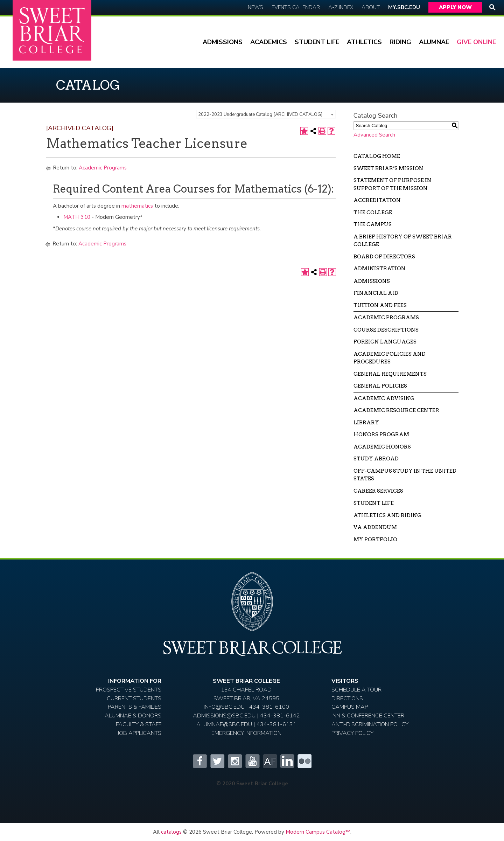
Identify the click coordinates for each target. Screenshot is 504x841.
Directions (347, 698)
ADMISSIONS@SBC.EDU (224, 715)
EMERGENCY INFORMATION (246, 733)
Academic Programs (103, 168)
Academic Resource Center (396, 410)
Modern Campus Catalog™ (318, 832)
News (255, 7)
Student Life (317, 42)
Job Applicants (139, 733)
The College (373, 213)
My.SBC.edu (404, 7)
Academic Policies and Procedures (390, 358)
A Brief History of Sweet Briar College (403, 241)
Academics (269, 42)
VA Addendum (375, 527)
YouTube (252, 761)
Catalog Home (377, 156)
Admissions (223, 42)
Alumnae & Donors (133, 715)
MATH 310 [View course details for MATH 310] (77, 217)
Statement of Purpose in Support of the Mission (393, 184)
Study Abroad (376, 459)
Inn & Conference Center (368, 715)
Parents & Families (135, 707)
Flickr (304, 761)
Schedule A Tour (356, 690)
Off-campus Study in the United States (405, 475)
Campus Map (350, 707)
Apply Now (455, 7)
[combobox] (266, 114)
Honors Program (381, 435)
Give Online (476, 42)
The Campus (373, 224)
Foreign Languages (385, 342)
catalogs (171, 832)
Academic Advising (384, 398)
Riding (400, 42)
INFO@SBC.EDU (224, 707)
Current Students (134, 698)
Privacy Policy (352, 733)
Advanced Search (374, 135)
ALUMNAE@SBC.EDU (224, 724)
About (371, 7)
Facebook (199, 761)
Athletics (364, 42)
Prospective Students (129, 690)
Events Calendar (296, 7)
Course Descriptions (386, 330)
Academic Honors (382, 447)
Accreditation (377, 200)
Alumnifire (269, 761)
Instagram (234, 761)
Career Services (378, 491)
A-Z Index (341, 7)
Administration (380, 269)
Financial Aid (376, 293)
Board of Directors (384, 257)
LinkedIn (287, 761)
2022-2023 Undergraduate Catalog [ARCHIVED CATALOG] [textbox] (260, 114)
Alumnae (434, 42)
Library (366, 423)
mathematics (137, 206)
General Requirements (390, 374)
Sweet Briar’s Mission (388, 168)
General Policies (380, 386)
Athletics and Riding (387, 515)
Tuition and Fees (380, 305)
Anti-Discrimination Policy (370, 724)
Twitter (217, 761)
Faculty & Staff (139, 724)
